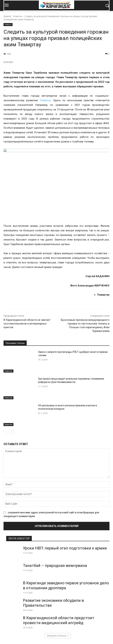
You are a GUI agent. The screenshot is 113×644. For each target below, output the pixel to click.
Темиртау (45, 100)
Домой (7, 16)
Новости (18, 16)
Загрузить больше (58, 636)
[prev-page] (6, 432)
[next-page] (11, 432)
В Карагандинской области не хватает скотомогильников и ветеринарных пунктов (27, 324)
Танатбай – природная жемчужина (55, 566)
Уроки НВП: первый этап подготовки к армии (65, 548)
